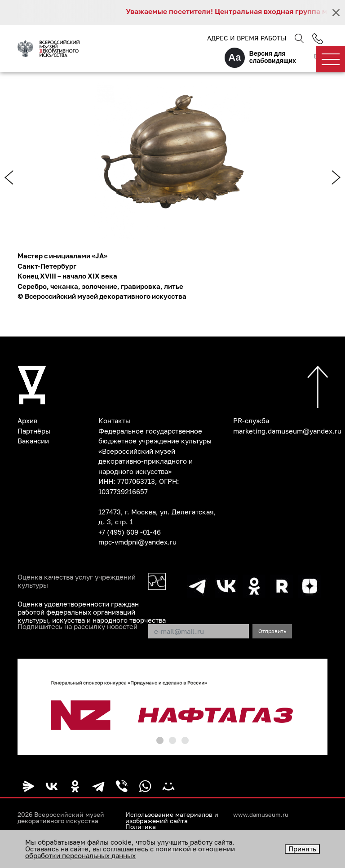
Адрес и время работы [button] (247, 38)
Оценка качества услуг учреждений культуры (77, 581)
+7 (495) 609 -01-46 (130, 532)
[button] (160, 740)
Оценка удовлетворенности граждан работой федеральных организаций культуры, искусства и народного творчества (92, 612)
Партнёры (34, 431)
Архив (27, 421)
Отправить (272, 631)
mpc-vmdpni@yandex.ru (137, 542)
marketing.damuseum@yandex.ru (287, 431)
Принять (302, 849)
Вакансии (33, 441)
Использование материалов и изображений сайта (172, 818)
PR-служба (251, 421)
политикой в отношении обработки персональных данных (130, 852)
